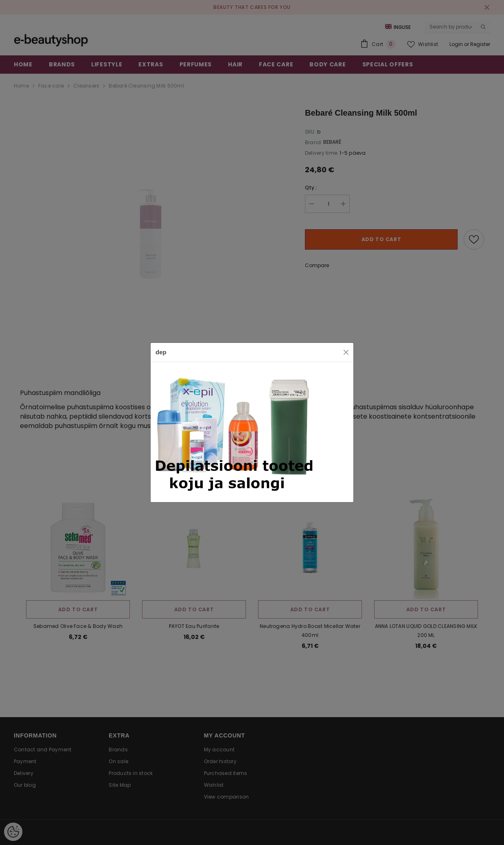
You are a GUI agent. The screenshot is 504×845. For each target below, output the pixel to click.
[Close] (346, 352)
